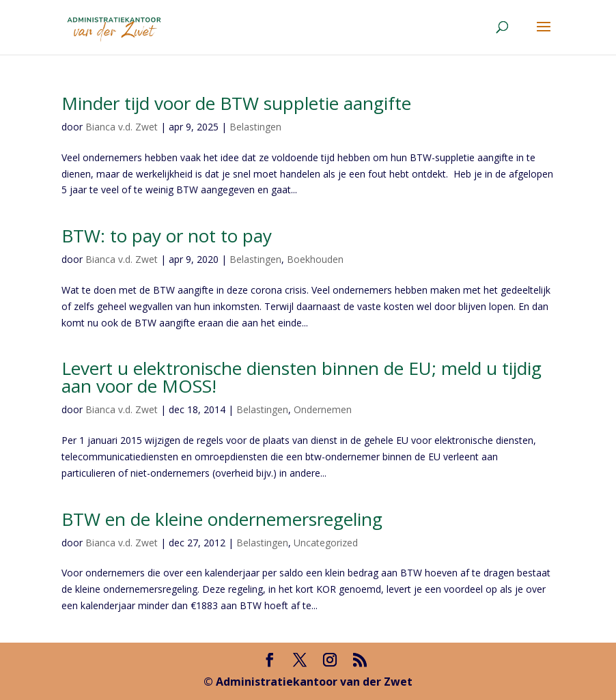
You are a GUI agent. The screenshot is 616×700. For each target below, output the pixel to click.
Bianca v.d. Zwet (122, 127)
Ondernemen (323, 409)
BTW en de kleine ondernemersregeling (222, 519)
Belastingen (255, 127)
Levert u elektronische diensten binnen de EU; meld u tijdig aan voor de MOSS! (302, 377)
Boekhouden (315, 259)
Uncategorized (326, 543)
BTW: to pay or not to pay (167, 236)
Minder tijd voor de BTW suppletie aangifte (236, 103)
